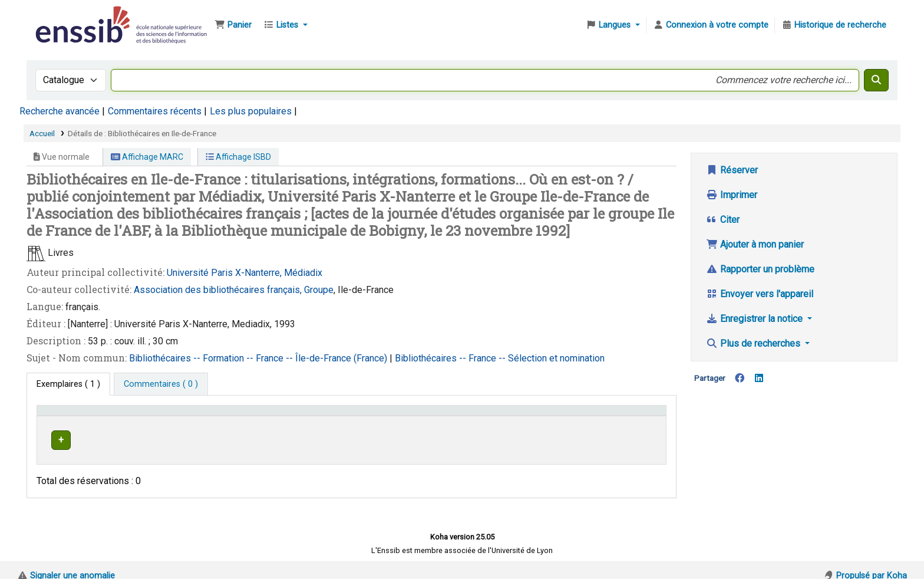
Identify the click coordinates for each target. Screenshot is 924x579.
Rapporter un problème (760, 269)
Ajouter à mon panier (755, 244)
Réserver (732, 170)
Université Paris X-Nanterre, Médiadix (245, 273)
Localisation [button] (318, 416)
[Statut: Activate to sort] (628, 416)
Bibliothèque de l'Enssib (62, 17)
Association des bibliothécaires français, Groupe (234, 290)
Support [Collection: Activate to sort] (226, 416)
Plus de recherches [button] (754, 343)
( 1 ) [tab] (68, 384)
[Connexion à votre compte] (711, 25)
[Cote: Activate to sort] (495, 416)
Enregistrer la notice (755, 319)
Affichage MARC (147, 157)
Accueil (42, 133)
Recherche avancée (60, 111)
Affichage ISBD (238, 157)
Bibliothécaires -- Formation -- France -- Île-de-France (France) (259, 358)
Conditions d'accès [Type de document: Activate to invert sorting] (78, 416)
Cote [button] (413, 416)
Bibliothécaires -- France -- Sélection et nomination (500, 358)
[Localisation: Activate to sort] (345, 416)
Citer (723, 220)
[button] (233, 25)
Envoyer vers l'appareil (760, 294)
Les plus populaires (251, 111)
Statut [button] (608, 416)
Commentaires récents (155, 111)
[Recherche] (876, 80)
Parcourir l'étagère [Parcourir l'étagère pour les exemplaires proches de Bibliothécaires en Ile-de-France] (477, 438)
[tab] (161, 384)
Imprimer (732, 195)
